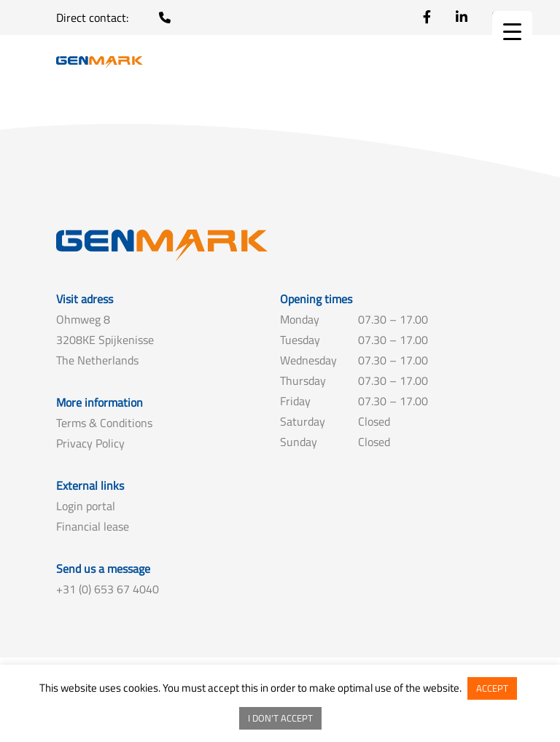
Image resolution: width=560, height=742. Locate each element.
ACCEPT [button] (492, 688)
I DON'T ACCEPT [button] (280, 718)
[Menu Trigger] (512, 31)
